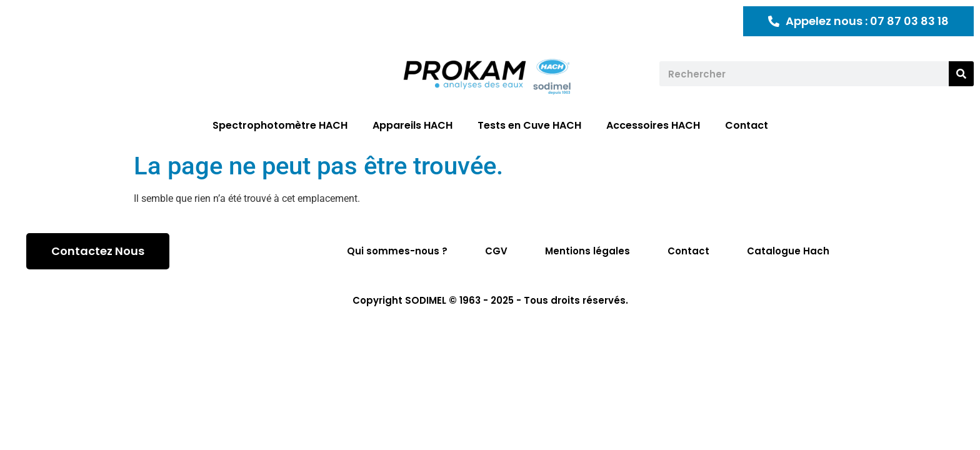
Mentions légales (587, 251)
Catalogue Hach (788, 251)
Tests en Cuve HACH (529, 125)
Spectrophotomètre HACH (280, 125)
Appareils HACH (412, 125)
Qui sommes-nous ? (397, 251)
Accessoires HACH (653, 125)
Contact (747, 125)
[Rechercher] (961, 74)
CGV (496, 251)
